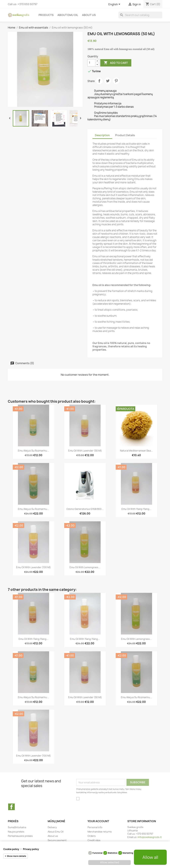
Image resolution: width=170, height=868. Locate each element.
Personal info (95, 827)
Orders (92, 836)
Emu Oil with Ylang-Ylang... (136, 509)
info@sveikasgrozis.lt (150, 837)
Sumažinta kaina (17, 827)
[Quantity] (91, 63)
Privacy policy (31, 849)
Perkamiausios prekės (20, 836)
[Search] (140, 15)
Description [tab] (102, 135)
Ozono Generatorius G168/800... (85, 509)
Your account (98, 821)
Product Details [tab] (125, 135)
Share (99, 81)
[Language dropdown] (115, 4)
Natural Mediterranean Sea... (136, 451)
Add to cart (116, 63)
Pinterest (116, 81)
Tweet (108, 81)
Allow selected (110, 862)
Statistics (112, 853)
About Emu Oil (68, 15)
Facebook (11, 807)
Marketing (128, 853)
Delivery (52, 827)
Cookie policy (11, 849)
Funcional (97, 853)
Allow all (150, 857)
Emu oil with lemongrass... (85, 567)
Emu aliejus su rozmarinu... (33, 451)
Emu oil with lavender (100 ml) (33, 567)
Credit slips (94, 840)
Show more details (17, 856)
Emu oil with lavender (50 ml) (85, 451)
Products (46, 15)
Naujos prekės (16, 832)
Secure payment (57, 840)
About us (89, 15)
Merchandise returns (100, 832)
